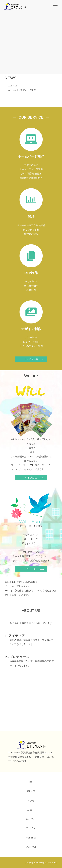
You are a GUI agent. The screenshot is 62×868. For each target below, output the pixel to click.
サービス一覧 (34, 359)
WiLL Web (31, 819)
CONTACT (31, 847)
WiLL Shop (31, 837)
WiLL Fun (35, 569)
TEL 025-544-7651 (17, 761)
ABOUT (31, 810)
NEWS (31, 801)
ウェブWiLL (34, 478)
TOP (31, 782)
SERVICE (31, 791)
